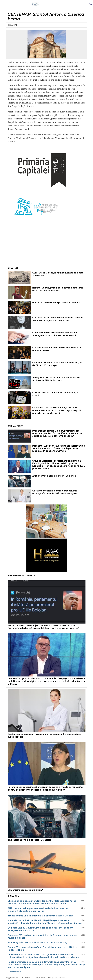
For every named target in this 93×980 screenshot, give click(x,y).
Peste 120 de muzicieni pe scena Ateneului (56, 303)
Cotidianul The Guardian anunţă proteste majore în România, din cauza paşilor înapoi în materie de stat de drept (57, 410)
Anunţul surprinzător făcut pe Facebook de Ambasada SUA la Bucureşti (56, 379)
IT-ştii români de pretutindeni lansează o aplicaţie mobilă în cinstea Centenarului (55, 334)
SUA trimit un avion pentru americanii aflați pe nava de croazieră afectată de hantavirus (38, 910)
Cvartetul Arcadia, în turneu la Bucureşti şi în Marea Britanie (57, 349)
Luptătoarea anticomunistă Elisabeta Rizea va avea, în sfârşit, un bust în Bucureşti (58, 319)
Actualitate (28, 575)
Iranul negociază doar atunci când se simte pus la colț (37, 943)
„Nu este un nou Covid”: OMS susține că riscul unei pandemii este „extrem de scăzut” (41, 929)
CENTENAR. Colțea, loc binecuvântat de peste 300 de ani (58, 274)
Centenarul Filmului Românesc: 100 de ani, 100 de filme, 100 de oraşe (58, 364)
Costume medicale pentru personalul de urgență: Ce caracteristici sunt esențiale (55, 492)
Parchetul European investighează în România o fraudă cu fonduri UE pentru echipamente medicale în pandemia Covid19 (59, 448)
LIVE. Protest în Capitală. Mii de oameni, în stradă (55, 394)
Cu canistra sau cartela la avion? (25, 890)
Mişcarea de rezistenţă (46, 4)
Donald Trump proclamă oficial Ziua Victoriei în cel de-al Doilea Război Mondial (42, 949)
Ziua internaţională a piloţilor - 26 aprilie (54, 476)
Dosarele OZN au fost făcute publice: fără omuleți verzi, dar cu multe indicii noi (42, 936)
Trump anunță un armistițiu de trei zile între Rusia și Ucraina (40, 916)
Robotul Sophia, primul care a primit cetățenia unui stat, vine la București (58, 289)
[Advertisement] (47, 246)
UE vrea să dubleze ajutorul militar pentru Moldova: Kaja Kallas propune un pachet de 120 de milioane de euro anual (42, 902)
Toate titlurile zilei (15, 972)
